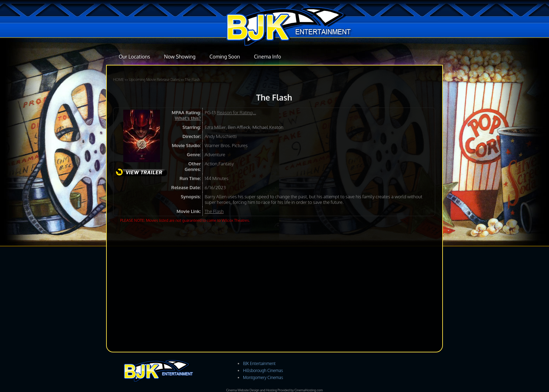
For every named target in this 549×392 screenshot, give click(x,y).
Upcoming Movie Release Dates (154, 79)
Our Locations (134, 56)
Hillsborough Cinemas (263, 370)
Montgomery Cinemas (263, 377)
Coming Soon (225, 56)
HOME (119, 79)
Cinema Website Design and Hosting (252, 390)
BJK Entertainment (259, 363)
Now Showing (180, 56)
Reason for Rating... (236, 112)
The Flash (192, 79)
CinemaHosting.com (309, 390)
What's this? (188, 118)
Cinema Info (267, 56)
